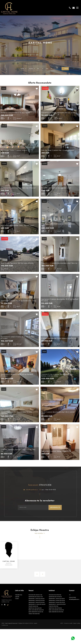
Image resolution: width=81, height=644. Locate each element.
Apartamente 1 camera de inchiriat (57, 599)
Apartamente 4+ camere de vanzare (37, 604)
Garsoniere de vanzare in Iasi (35, 595)
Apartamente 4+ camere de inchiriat (57, 604)
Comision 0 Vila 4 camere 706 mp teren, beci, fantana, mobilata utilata (58, 375)
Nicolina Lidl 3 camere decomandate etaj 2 (56, 188)
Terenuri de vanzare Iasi (34, 614)
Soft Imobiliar (25, 623)
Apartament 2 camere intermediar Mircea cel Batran (59, 113)
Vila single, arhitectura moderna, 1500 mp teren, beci (58, 225)
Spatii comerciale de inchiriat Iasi (56, 610)
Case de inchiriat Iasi (54, 606)
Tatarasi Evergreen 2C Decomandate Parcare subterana (16, 413)
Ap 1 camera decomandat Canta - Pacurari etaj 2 (17, 226)
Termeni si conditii (68, 623)
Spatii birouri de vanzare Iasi (35, 608)
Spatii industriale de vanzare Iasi (36, 612)
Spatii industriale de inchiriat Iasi (56, 612)
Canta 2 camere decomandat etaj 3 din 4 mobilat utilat (58, 413)
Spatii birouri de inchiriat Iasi (55, 608)
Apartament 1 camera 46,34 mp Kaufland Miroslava (18, 301)
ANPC (62, 623)
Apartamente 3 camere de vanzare (37, 602)
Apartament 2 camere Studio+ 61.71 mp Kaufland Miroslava (18, 338)
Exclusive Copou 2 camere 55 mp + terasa (15, 113)
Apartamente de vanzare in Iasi (36, 597)
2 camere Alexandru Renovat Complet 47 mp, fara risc (18, 450)
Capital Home (9, 561)
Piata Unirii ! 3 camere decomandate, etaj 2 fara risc (59, 263)
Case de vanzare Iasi (33, 606)
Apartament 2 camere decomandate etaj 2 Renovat (18, 188)
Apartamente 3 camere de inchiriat (57, 602)
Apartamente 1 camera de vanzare (36, 599)
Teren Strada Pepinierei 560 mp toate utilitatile (17, 263)
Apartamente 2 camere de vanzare (37, 600)
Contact (17, 599)
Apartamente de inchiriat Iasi (55, 597)
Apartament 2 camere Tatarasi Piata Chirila (56, 451)
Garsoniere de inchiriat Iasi (55, 595)
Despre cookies (77, 623)
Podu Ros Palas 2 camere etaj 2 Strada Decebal (58, 150)
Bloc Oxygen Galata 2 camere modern (14, 150)
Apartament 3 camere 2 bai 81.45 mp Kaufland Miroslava (17, 375)
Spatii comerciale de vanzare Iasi (36, 610)
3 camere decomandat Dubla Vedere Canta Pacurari (59, 338)
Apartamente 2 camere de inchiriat (57, 600)
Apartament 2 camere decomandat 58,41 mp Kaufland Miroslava (60, 300)
